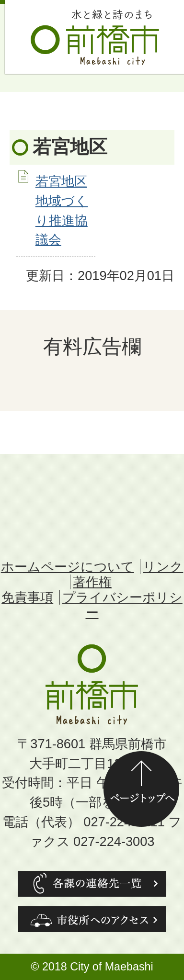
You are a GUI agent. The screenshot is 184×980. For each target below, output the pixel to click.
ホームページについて (68, 567)
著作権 (92, 582)
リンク (163, 567)
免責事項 (27, 597)
